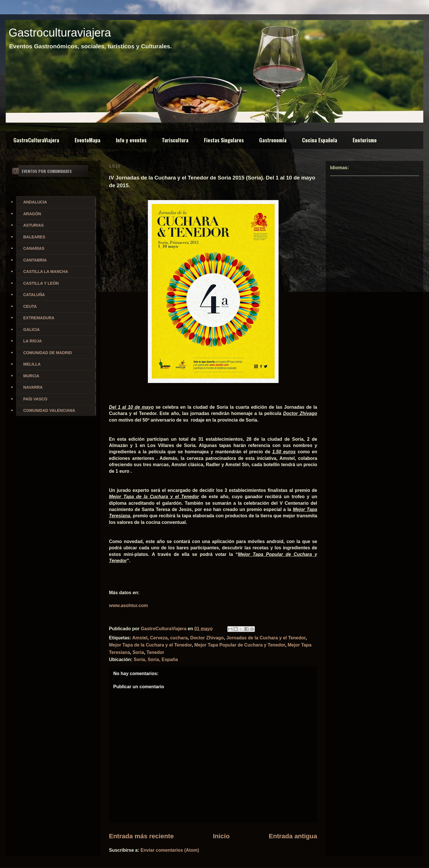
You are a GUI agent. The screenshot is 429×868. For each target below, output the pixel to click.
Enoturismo (365, 140)
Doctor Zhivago (207, 638)
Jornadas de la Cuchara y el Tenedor (266, 638)
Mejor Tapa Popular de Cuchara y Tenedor (240, 645)
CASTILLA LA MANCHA (46, 272)
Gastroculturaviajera (60, 33)
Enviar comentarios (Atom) (170, 850)
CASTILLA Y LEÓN (41, 283)
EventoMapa (88, 140)
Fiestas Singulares (224, 140)
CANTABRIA (35, 260)
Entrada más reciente (141, 836)
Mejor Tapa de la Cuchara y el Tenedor (150, 645)
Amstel (140, 638)
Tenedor (155, 652)
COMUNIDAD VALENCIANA (49, 410)
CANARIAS (34, 248)
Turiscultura (175, 140)
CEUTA (30, 306)
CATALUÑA (34, 295)
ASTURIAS (33, 225)
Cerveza (159, 638)
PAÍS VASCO (35, 399)
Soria (138, 652)
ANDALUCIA (35, 202)
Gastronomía (273, 140)
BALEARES (34, 237)
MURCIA (31, 376)
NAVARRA (33, 387)
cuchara (179, 638)
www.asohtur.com (128, 605)
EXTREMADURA (39, 318)
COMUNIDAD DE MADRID (47, 353)
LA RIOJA (32, 341)
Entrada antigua (293, 836)
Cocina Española (320, 140)
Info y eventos (131, 140)
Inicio (221, 836)
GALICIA (31, 330)
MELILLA (32, 364)
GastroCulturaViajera (36, 140)
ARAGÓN (32, 214)
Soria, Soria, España (156, 660)
